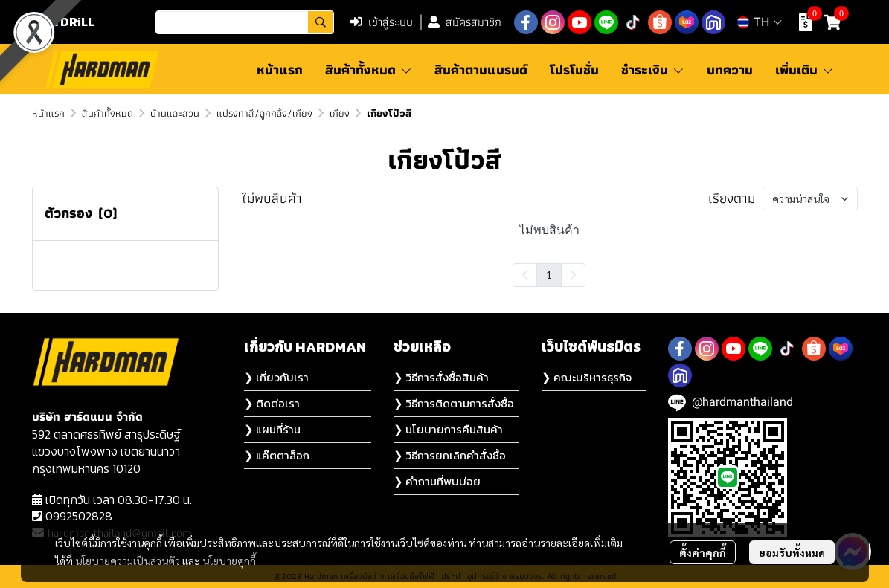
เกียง (340, 113)
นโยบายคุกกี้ (229, 560)
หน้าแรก (48, 113)
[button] (245, 22)
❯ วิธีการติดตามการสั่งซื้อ (454, 403)
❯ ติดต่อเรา (272, 403)
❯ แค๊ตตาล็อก (277, 455)
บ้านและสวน (175, 113)
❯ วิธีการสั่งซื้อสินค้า (441, 377)
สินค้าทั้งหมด (107, 113)
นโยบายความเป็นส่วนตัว (128, 560)
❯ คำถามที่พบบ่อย (437, 481)
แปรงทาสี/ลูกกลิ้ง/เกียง (264, 113)
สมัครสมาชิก (465, 22)
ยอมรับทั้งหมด (792, 552)
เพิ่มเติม (805, 70)
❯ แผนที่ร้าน (272, 429)
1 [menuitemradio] (549, 274)
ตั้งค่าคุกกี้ (703, 552)
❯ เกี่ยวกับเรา (276, 377)
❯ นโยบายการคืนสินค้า (448, 429)
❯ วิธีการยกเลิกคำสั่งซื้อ (450, 455)
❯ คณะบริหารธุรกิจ (587, 377)
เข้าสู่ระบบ (382, 22)
